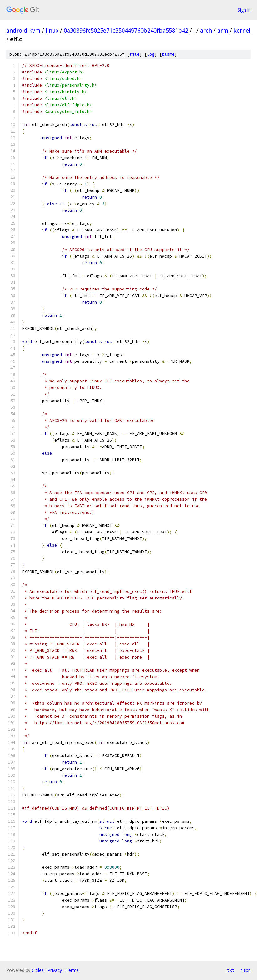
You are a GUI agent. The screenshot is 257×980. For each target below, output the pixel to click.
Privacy (55, 970)
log (151, 54)
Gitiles (38, 970)
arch (206, 30)
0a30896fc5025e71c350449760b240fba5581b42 (126, 30)
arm (223, 30)
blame (168, 54)
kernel (242, 30)
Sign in (244, 10)
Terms (72, 970)
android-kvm (23, 30)
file (134, 54)
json (246, 970)
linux (52, 30)
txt (231, 970)
